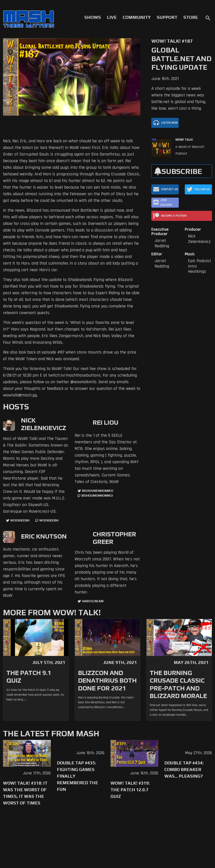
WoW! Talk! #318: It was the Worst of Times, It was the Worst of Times (25, 793)
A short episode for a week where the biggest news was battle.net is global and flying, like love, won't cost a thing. (179, 99)
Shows (93, 17)
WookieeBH (20, 520)
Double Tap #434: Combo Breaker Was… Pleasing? (184, 769)
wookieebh (49, 520)
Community (137, 17)
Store (191, 17)
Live (112, 17)
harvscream (93, 601)
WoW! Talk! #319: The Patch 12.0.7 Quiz (130, 790)
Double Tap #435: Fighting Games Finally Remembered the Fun (77, 776)
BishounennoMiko (98, 491)
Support (167, 17)
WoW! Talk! (184, 140)
